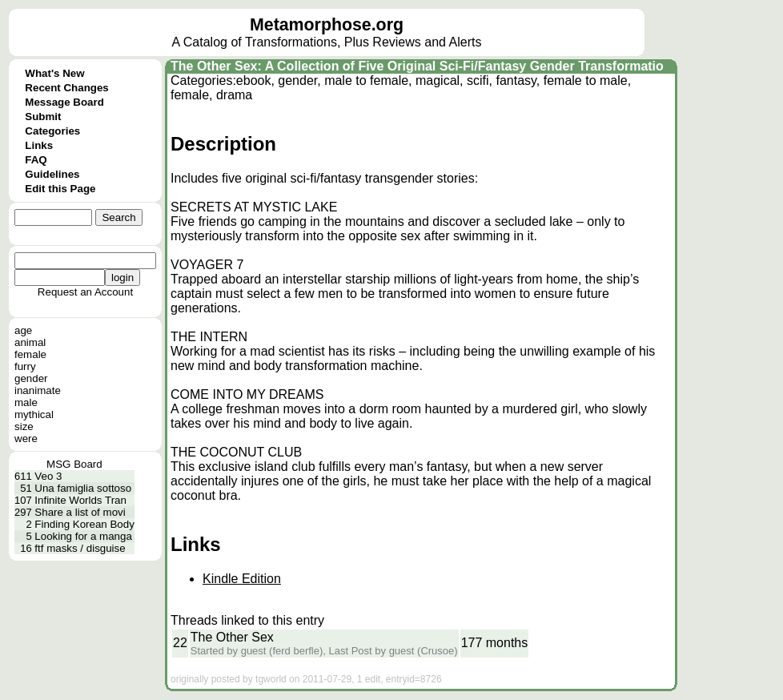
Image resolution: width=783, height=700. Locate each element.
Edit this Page (60, 189)
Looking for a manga (83, 536)
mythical (34, 414)
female (30, 354)
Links (39, 145)
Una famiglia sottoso (83, 488)
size (24, 426)
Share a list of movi (80, 512)
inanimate (38, 390)
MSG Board (74, 464)
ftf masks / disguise (80, 548)
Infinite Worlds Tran (80, 500)
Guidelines (52, 174)
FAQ (36, 160)
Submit (43, 117)
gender (31, 378)
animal (30, 342)
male (26, 402)
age (23, 330)
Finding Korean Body (84, 524)
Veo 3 (48, 476)
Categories (52, 131)
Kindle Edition (242, 579)
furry (25, 366)
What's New (54, 73)
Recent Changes (66, 88)
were (26, 439)
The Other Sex (232, 637)
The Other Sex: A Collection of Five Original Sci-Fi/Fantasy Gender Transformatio (417, 66)
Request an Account (85, 292)
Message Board (64, 102)
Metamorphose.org (327, 25)
